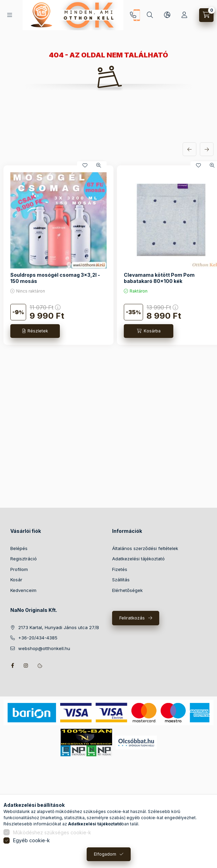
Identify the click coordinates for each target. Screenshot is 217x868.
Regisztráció (24, 559)
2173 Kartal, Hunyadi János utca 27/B (59, 627)
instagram (26, 666)
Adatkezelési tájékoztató (138, 559)
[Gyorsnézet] (99, 165)
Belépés (19, 548)
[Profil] (184, 15)
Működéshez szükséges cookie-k (52, 832)
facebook (12, 666)
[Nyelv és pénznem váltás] (167, 15)
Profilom (19, 569)
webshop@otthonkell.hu (44, 648)
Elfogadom (105, 854)
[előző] (189, 149)
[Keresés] (150, 15)
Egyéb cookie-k (31, 840)
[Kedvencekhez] (85, 165)
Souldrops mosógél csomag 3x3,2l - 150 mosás (55, 278)
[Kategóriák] (10, 15)
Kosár (16, 580)
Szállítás (121, 580)
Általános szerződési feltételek (145, 548)
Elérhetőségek (127, 590)
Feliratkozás (132, 618)
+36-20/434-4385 (133, 15)
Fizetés (120, 569)
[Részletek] (35, 331)
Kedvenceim (23, 590)
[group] (108, 255)
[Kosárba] (149, 331)
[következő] (207, 149)
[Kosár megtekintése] (206, 15)
